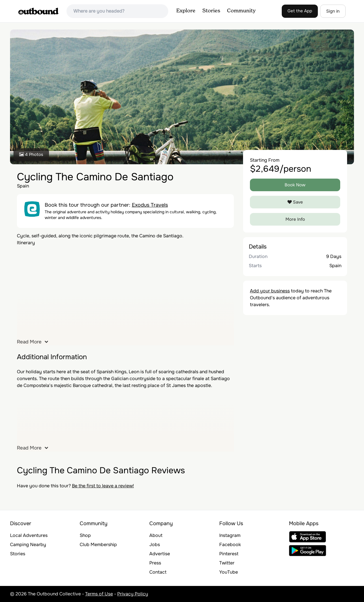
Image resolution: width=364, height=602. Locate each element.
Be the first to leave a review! (103, 486)
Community (241, 11)
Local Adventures (29, 535)
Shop (85, 535)
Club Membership (98, 545)
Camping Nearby (28, 545)
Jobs (155, 545)
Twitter (227, 563)
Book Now (295, 185)
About (156, 535)
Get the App (300, 11)
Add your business (270, 291)
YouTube (229, 572)
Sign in (333, 11)
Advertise (160, 554)
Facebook (230, 545)
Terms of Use (99, 594)
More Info (295, 219)
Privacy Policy (133, 594)
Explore (186, 11)
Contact (158, 572)
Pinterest (229, 554)
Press (155, 563)
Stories (211, 11)
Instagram (230, 535)
